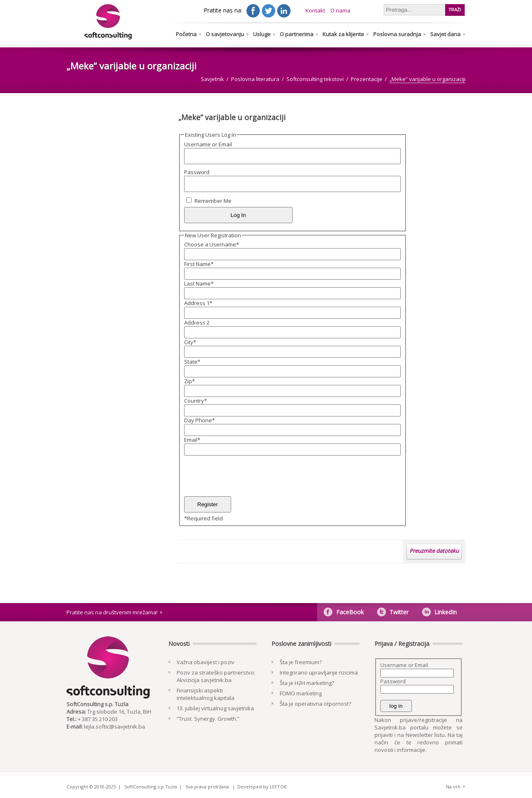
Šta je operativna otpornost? (315, 704)
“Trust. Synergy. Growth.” (208, 719)
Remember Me (213, 201)
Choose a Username (212, 244)
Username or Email (208, 144)
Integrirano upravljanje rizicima (319, 672)
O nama (340, 10)
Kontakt (315, 10)
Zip (190, 381)
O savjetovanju (225, 34)
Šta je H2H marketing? (307, 683)
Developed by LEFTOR (262, 787)
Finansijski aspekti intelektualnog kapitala (206, 694)
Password (197, 172)
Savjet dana (445, 34)
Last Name (199, 283)
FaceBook (350, 612)
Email (192, 440)
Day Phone (199, 420)
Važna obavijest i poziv (206, 662)
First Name (199, 264)
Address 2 (197, 323)
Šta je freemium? (301, 662)
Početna (186, 34)
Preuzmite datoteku (434, 551)
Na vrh (453, 787)
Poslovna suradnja (397, 34)
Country (196, 401)
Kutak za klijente (343, 34)
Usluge (262, 34)
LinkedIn (446, 612)
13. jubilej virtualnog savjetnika (215, 708)
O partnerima (297, 34)
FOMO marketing (301, 693)
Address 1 (198, 303)
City (190, 342)
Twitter (399, 612)
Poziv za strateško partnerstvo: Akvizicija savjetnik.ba (216, 676)
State (192, 362)
